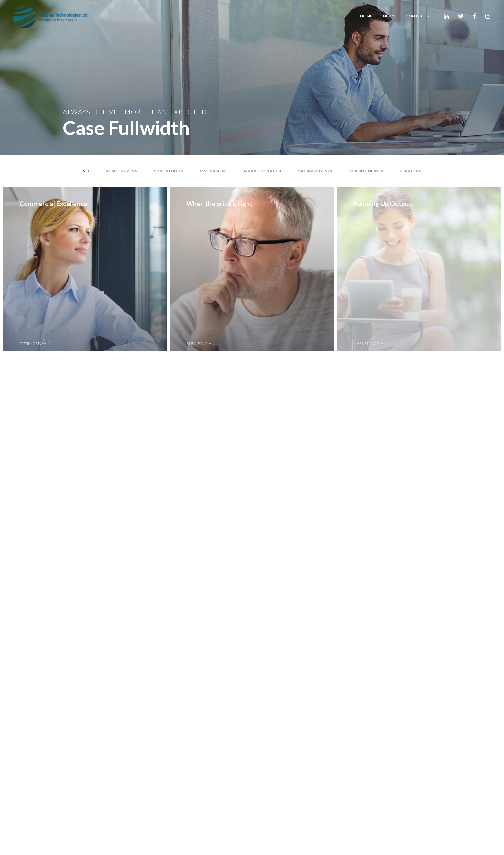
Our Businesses (366, 171)
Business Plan (122, 171)
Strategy (411, 171)
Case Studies (169, 171)
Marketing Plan (263, 171)
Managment (214, 171)
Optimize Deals (315, 171)
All (86, 171)
